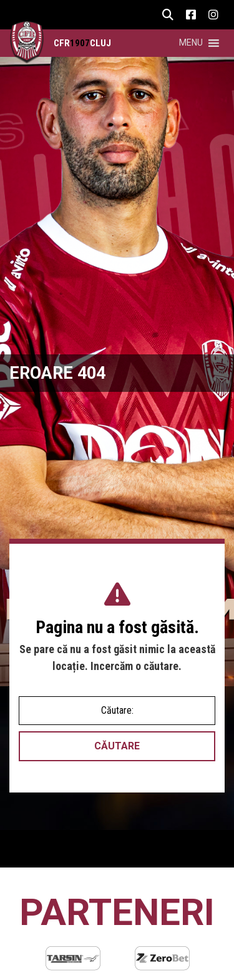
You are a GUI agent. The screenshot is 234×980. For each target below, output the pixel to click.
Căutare (117, 746)
